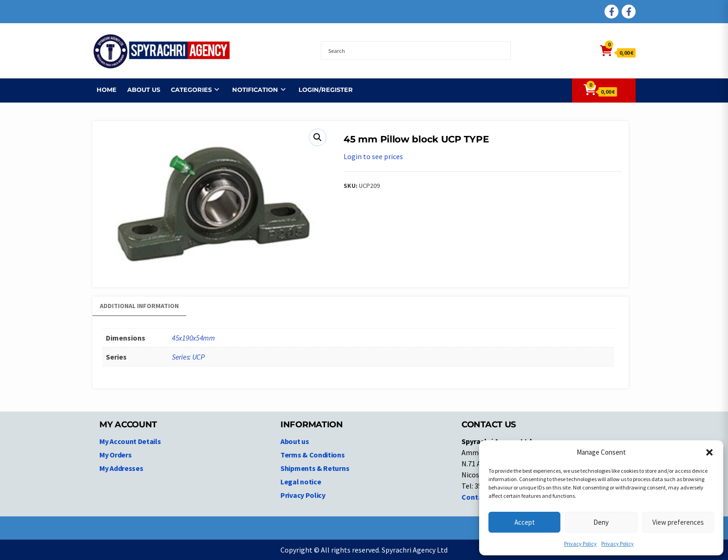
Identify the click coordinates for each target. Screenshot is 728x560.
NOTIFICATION (251, 90)
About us (140, 90)
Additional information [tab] (139, 306)
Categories (187, 90)
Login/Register (322, 90)
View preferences (678, 522)
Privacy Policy (580, 544)
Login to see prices (373, 156)
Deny (601, 522)
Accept (525, 522)
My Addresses (121, 468)
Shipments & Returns (315, 468)
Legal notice (301, 482)
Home (102, 90)
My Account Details (130, 441)
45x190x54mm (193, 338)
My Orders (115, 455)
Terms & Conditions (313, 455)
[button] (709, 452)
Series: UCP (188, 357)
